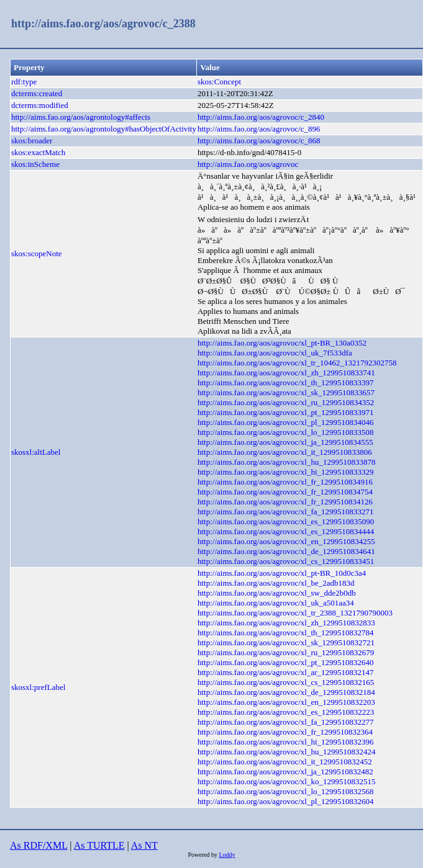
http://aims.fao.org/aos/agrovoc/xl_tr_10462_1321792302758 (297, 363)
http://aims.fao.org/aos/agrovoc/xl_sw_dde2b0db (277, 593)
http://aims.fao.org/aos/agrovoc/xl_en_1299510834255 (286, 541)
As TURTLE (99, 845)
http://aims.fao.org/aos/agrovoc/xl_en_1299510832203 (286, 702)
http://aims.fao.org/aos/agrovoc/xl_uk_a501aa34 (276, 603)
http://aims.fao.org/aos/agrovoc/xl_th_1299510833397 (286, 383)
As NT (144, 845)
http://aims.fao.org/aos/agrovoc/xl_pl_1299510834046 (286, 422)
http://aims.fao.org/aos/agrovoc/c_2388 (103, 24)
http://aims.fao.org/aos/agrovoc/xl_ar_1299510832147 (286, 672)
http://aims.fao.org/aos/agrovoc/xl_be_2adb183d (276, 583)
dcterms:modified (40, 105)
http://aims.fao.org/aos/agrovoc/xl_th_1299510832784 (286, 633)
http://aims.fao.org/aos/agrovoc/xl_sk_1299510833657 (286, 392)
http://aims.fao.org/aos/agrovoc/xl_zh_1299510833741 (286, 373)
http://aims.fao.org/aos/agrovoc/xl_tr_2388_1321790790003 (295, 613)
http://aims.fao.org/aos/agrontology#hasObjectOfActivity (104, 129)
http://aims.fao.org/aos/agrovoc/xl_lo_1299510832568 (286, 791)
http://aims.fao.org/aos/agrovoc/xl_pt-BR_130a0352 (282, 343)
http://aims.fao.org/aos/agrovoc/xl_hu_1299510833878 (286, 462)
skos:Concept (219, 82)
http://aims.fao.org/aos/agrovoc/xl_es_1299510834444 (286, 531)
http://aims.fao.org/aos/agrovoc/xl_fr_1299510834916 (285, 482)
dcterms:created (37, 93)
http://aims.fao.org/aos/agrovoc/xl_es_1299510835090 (286, 521)
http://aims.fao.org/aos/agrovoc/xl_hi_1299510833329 (286, 472)
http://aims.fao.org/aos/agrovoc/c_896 (259, 129)
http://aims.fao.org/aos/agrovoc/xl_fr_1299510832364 (285, 732)
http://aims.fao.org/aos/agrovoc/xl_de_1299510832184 (286, 692)
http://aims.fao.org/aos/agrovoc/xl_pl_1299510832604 (286, 801)
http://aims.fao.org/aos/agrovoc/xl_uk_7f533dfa (275, 353)
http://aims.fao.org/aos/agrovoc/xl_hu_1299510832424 (286, 752)
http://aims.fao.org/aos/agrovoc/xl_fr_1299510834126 (285, 502)
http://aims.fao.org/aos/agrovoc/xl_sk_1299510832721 (286, 642)
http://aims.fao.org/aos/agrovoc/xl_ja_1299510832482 (285, 772)
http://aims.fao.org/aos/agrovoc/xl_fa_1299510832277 (286, 722)
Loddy (227, 855)
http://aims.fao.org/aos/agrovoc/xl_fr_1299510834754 (285, 492)
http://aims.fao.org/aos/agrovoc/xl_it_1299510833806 (285, 452)
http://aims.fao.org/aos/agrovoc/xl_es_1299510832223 (286, 712)
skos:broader (32, 141)
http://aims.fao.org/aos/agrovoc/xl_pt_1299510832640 (286, 662)
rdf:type (24, 82)
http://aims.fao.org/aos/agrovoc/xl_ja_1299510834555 (285, 442)
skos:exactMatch (38, 152)
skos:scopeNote (37, 253)
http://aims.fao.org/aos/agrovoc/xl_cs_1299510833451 (286, 561)
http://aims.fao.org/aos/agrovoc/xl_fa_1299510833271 (286, 512)
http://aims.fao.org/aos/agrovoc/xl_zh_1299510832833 (286, 623)
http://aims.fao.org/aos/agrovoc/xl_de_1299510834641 (286, 551)
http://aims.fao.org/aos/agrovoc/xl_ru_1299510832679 (286, 652)
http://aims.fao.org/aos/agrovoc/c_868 (259, 141)
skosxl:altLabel (36, 452)
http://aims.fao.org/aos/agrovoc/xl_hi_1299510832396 (286, 742)
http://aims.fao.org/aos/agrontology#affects (81, 117)
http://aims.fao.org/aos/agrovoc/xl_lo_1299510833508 (286, 432)
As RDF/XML (39, 845)
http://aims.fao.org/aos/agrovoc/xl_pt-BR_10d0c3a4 (282, 573)
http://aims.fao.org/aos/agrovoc (248, 164)
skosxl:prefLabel (38, 687)
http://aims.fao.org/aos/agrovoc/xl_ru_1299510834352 (286, 402)
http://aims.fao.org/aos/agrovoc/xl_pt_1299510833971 (286, 412)
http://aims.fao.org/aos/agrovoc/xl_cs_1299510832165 (286, 682)
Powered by (203, 855)
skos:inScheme (35, 164)
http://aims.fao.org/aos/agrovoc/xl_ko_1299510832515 (286, 781)
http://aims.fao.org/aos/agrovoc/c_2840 (261, 117)
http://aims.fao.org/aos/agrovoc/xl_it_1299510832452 (285, 762)
